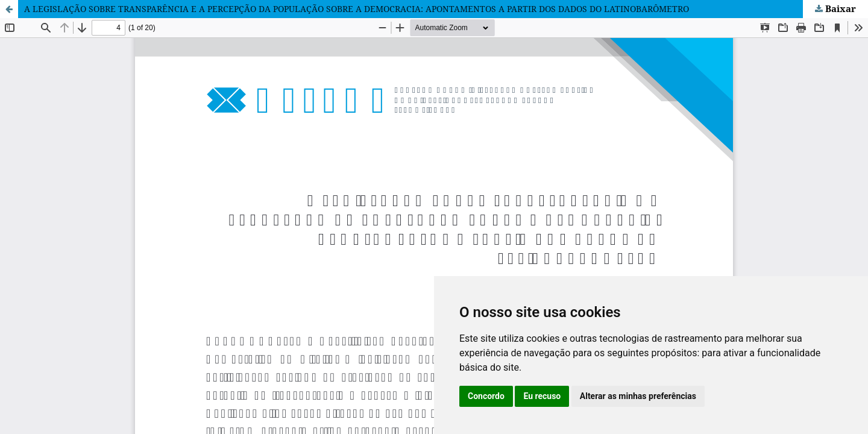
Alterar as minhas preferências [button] (638, 396)
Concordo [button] (486, 396)
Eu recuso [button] (542, 396)
